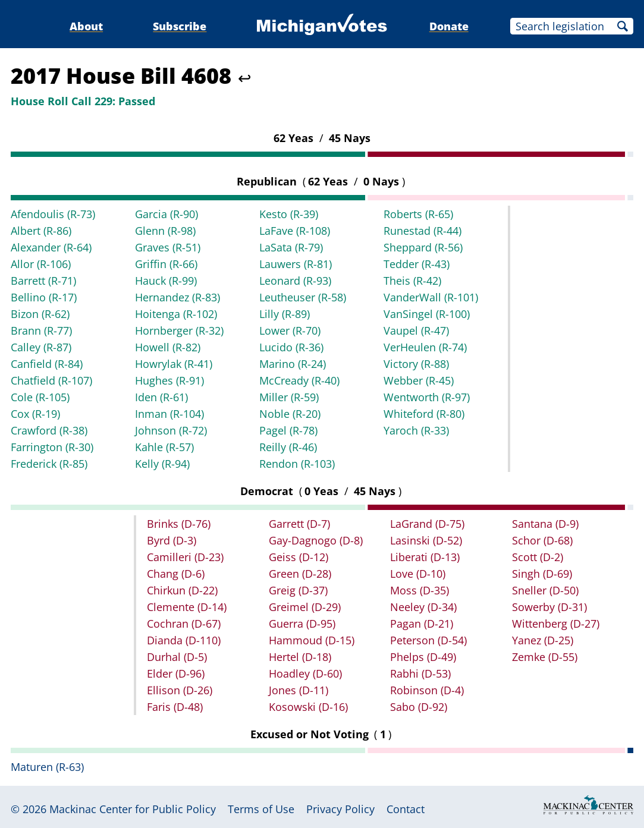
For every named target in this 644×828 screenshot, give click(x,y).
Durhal (177, 657)
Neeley (423, 607)
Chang (176, 574)
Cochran (184, 624)
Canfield (47, 364)
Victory (416, 364)
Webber (419, 380)
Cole (40, 397)
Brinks (179, 524)
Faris (175, 707)
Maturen (47, 767)
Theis (412, 281)
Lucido (291, 347)
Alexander (51, 247)
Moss (420, 590)
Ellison (180, 690)
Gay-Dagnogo (316, 540)
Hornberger (179, 330)
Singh (542, 574)
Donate (449, 26)
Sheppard (423, 247)
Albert (41, 231)
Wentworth (427, 397)
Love (418, 574)
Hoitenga (176, 314)
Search (623, 26)
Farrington (52, 447)
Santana (545, 524)
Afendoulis (53, 214)
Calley (41, 347)
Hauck (166, 281)
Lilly (285, 314)
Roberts (418, 214)
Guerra (302, 624)
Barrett (43, 281)
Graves (168, 247)
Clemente (187, 607)
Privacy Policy (340, 809)
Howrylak (174, 364)
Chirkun (182, 590)
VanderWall (431, 297)
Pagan (422, 624)
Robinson (427, 690)
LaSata (291, 247)
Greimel (305, 607)
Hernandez (178, 297)
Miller (289, 397)
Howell (168, 347)
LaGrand (427, 524)
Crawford (49, 430)
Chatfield (51, 380)
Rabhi (420, 673)
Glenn (165, 231)
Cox (35, 414)
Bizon (40, 314)
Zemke (545, 657)
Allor (41, 264)
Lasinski (426, 540)
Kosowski (308, 707)
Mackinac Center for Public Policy (133, 809)
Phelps (423, 657)
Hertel (300, 657)
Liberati (425, 557)
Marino (293, 364)
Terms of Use (261, 809)
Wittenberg (556, 624)
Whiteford (424, 414)
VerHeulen (425, 347)
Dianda (184, 640)
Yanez (543, 640)
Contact (406, 809)
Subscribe (180, 26)
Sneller (545, 590)
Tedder (417, 264)
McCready (299, 380)
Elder (176, 673)
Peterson (428, 640)
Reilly (288, 447)
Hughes (169, 380)
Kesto (289, 214)
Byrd (172, 540)
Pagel (288, 430)
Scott (538, 557)
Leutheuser (303, 297)
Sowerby (549, 607)
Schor (542, 540)
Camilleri (185, 557)
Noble (290, 414)
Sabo (419, 707)
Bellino (44, 297)
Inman (169, 414)
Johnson (171, 430)
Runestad (422, 231)
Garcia (167, 214)
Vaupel (416, 330)
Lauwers (296, 264)
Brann (41, 330)
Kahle (164, 447)
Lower (290, 330)
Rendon (297, 464)
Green (300, 574)
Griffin (166, 264)
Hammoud (312, 640)
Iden (161, 397)
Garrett (299, 524)
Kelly (162, 464)
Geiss (299, 557)
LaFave (295, 231)
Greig (298, 590)
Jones (299, 690)
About (86, 26)
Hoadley (305, 673)
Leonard (295, 281)
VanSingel (427, 314)
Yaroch (416, 430)
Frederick (49, 464)
